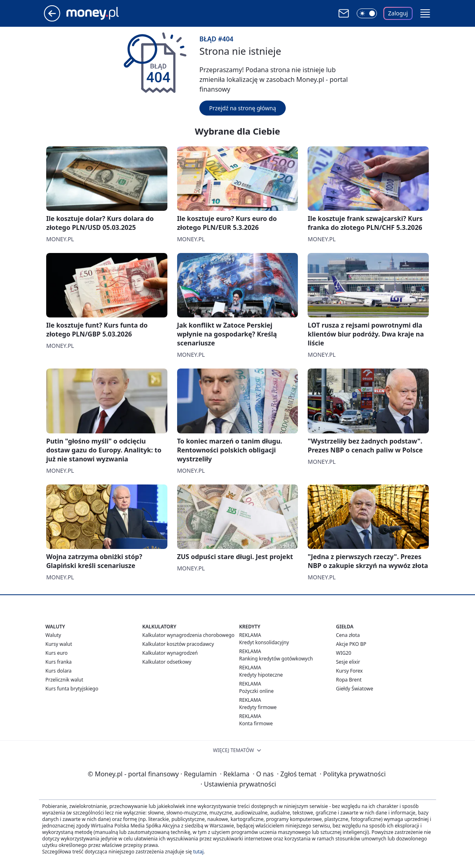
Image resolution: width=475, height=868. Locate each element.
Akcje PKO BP (351, 644)
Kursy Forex (349, 671)
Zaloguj (398, 13)
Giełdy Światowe (355, 689)
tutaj (198, 852)
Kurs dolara (59, 671)
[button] (425, 13)
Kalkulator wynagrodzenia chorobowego (188, 635)
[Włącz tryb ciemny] (367, 13)
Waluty (53, 635)
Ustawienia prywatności (238, 784)
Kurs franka (59, 662)
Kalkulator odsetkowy (167, 662)
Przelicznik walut (64, 680)
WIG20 (344, 653)
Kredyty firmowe (258, 707)
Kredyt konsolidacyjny (264, 642)
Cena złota (348, 635)
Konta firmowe (256, 723)
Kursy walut (59, 644)
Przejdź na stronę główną (243, 108)
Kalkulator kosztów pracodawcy (178, 644)
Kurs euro (57, 653)
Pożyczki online (256, 691)
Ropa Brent (349, 680)
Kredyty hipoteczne (261, 675)
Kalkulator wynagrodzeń (170, 653)
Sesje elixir (348, 662)
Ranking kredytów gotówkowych (276, 659)
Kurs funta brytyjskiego (72, 689)
